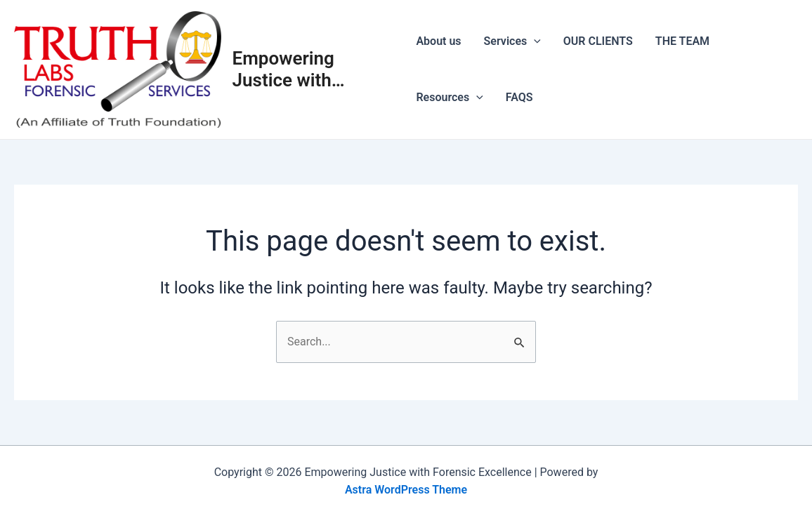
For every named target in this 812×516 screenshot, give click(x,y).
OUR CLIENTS (598, 41)
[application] (534, 41)
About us (438, 41)
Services (512, 41)
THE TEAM (682, 41)
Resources (449, 98)
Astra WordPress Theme (406, 490)
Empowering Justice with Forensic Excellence (283, 70)
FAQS (519, 97)
